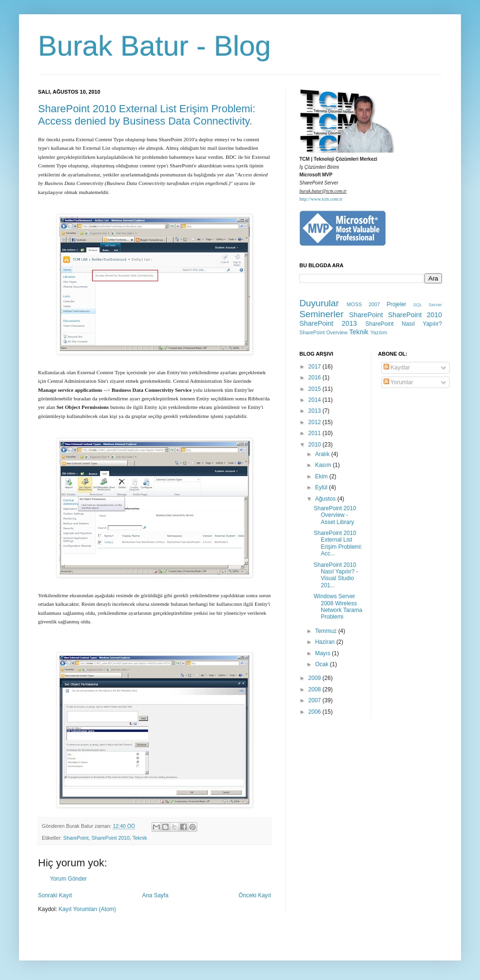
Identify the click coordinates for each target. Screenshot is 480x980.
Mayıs (323, 653)
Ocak (322, 664)
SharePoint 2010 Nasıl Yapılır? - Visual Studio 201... (336, 575)
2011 (316, 433)
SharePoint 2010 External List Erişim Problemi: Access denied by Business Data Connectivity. (147, 115)
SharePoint (76, 838)
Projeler (396, 304)
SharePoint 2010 (110, 838)
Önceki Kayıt (255, 895)
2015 (316, 389)
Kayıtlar (397, 368)
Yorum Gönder (68, 879)
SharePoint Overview (323, 332)
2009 (316, 678)
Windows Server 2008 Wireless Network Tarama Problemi (338, 606)
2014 (316, 400)
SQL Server (427, 305)
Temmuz (327, 631)
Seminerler (322, 314)
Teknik (140, 838)
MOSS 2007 (364, 304)
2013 (316, 411)
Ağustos (326, 499)
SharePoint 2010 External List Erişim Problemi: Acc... (338, 543)
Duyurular (319, 303)
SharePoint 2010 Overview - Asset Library (335, 515)
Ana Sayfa (155, 895)
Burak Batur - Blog (154, 46)
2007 (316, 700)
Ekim (322, 476)
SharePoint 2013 (328, 323)
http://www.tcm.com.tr (321, 199)
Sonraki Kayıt (55, 895)
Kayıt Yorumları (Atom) (87, 909)
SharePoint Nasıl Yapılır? (404, 324)
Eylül (322, 487)
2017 (316, 367)
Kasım (324, 465)
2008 (316, 689)
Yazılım (379, 332)
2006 (316, 712)
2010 (316, 445)
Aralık (323, 454)
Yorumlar (398, 382)
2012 (316, 422)
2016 (316, 378)
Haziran (326, 642)
